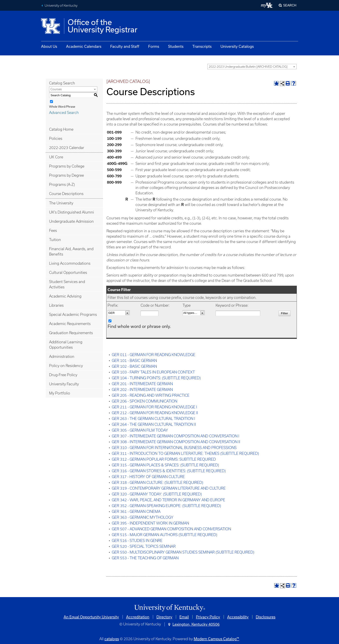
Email (184, 617)
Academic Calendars (84, 46)
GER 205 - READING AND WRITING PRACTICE (151, 395)
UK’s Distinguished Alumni (72, 212)
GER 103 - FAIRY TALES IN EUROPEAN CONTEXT (153, 372)
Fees (53, 231)
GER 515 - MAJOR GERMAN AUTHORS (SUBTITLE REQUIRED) (164, 535)
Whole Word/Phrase (62, 107)
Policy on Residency (66, 366)
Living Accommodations (70, 263)
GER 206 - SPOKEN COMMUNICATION (145, 401)
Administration (62, 357)
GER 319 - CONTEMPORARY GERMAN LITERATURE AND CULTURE (169, 488)
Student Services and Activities (67, 284)
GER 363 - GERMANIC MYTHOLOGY (143, 517)
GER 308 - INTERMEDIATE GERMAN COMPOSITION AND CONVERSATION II (176, 442)
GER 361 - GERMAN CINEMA (136, 512)
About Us (49, 46)
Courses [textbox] (56, 89)
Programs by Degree (67, 175)
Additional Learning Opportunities (66, 345)
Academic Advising (65, 296)
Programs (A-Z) (62, 185)
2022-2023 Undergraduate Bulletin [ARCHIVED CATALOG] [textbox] (248, 67)
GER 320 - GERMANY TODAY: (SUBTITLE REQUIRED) (157, 494)
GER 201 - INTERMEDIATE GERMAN (142, 384)
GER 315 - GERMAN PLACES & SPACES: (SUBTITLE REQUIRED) (165, 465)
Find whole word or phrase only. (139, 326)
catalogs (112, 639)
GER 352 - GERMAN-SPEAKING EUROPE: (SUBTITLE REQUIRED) (166, 506)
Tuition (55, 240)
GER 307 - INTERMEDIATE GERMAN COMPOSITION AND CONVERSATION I (176, 436)
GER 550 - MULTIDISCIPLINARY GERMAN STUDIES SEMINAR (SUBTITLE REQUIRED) (183, 552)
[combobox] (252, 67)
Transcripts (202, 46)
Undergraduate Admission (71, 221)
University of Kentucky (61, 6)
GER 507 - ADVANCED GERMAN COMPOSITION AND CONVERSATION (171, 529)
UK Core (56, 157)
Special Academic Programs (73, 315)
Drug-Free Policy (63, 375)
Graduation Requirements (71, 333)
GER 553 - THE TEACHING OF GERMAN (145, 558)
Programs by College (67, 166)
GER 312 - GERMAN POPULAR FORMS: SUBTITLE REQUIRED (164, 459)
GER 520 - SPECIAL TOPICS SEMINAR (144, 546)
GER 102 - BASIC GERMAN (134, 366)
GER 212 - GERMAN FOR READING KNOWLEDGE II (155, 413)
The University (61, 203)
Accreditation (138, 617)
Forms (154, 46)
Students (176, 46)
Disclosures (266, 617)
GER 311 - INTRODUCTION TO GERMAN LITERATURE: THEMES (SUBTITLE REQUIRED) (185, 453)
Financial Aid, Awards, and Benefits (71, 252)
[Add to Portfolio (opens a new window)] (276, 83)
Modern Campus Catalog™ (216, 639)
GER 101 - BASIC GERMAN (134, 361)
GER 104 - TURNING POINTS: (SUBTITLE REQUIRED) (156, 378)
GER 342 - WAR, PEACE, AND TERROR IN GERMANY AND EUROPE (168, 500)
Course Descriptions (66, 194)
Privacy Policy (208, 617)
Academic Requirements (70, 324)
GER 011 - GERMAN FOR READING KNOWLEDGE (154, 355)
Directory (164, 617)
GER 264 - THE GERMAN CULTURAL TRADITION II (154, 424)
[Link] (170, 608)
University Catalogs (237, 46)
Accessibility (238, 617)
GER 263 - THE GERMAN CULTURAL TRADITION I (153, 419)
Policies (56, 138)
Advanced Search (64, 113)
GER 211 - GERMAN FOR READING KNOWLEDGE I (154, 407)
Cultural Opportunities (68, 273)
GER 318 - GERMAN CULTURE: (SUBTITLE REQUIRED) (157, 482)
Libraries (56, 305)
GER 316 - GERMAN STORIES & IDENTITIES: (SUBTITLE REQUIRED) (169, 471)
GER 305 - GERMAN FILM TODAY (140, 430)
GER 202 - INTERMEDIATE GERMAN (142, 390)
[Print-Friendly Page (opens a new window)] (288, 83)
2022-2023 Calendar (67, 148)
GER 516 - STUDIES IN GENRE (137, 541)
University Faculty (64, 384)
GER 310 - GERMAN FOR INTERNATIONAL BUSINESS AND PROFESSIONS (174, 448)
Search (290, 5)
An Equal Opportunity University (91, 617)
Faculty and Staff (125, 46)
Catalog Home (61, 129)
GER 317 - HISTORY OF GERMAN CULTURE (148, 477)
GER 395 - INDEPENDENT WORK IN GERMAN (150, 523)
